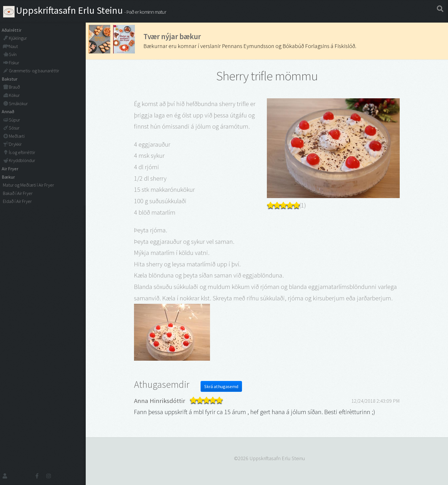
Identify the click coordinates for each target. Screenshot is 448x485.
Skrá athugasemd (221, 386)
